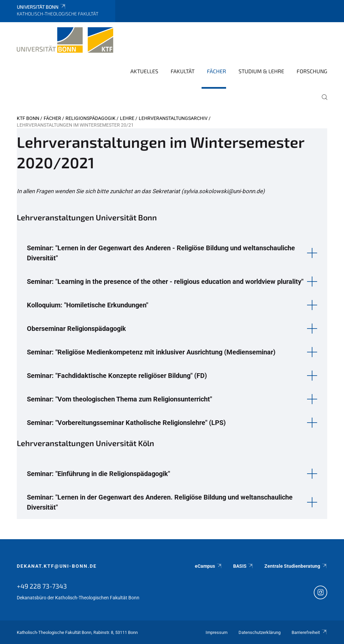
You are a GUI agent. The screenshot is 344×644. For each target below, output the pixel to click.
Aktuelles (144, 71)
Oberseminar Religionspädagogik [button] (76, 329)
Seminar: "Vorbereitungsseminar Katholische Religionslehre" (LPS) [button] (126, 423)
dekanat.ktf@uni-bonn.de (57, 566)
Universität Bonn (41, 7)
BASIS (243, 566)
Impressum (217, 632)
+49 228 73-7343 (42, 586)
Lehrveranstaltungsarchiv (173, 118)
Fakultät (183, 71)
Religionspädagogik (91, 118)
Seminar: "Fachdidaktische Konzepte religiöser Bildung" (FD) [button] (117, 376)
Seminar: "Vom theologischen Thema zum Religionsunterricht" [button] (119, 399)
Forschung (312, 71)
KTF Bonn (28, 118)
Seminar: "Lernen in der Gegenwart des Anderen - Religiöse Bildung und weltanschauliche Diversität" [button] (161, 253)
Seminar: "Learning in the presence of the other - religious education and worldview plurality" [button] (165, 282)
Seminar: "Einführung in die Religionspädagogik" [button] (98, 474)
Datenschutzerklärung (260, 632)
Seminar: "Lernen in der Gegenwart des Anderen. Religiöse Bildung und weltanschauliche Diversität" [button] (160, 502)
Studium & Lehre (261, 71)
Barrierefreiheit (309, 632)
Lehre (127, 118)
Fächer (217, 71)
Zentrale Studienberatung (296, 566)
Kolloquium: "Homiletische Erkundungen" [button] (88, 305)
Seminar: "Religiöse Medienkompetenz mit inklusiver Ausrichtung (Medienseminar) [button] (151, 352)
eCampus (208, 566)
